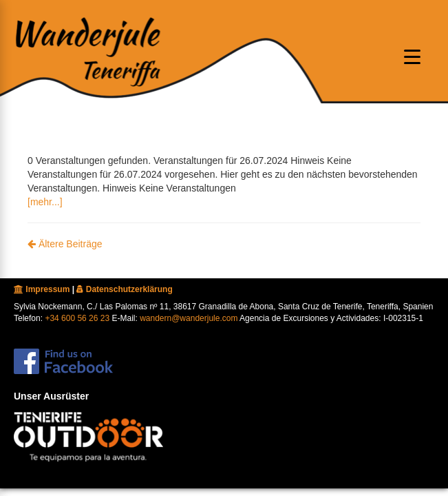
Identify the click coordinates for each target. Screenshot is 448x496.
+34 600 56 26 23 (77, 318)
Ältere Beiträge (65, 244)
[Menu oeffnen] (412, 56)
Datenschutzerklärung (124, 289)
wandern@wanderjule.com (189, 318)
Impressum (42, 289)
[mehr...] (45, 202)
